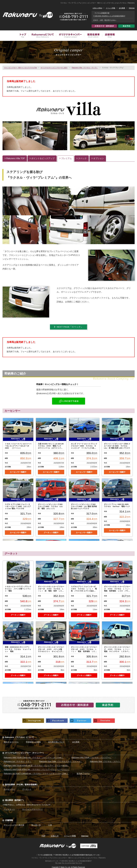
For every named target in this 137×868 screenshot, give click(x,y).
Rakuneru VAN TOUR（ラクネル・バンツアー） (91, 757)
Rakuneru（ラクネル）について (19, 737)
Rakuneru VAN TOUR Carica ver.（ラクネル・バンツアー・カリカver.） (34, 757)
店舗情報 (108, 36)
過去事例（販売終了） (15, 799)
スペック (82, 158)
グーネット (27, 789)
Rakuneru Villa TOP (15, 158)
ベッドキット (9, 809)
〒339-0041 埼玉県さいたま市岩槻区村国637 (109, 16)
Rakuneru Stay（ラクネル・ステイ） (105, 761)
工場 (50, 824)
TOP (44, 835)
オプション (98, 158)
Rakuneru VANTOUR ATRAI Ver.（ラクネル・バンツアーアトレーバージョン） (37, 769)
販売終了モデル (83, 773)
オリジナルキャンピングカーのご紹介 (54, 68)
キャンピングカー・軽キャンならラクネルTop (21, 68)
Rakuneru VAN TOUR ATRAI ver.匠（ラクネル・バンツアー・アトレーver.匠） (36, 765)
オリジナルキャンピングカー (70, 36)
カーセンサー (9, 789)
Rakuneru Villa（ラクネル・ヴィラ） (85, 68)
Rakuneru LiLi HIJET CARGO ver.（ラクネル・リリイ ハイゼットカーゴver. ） (36, 773)
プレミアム (66, 158)
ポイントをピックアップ (42, 158)
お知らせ (55, 835)
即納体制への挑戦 (33, 741)
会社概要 (122, 8)
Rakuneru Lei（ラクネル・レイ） (18, 761)
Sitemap (132, 8)
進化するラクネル (11, 741)
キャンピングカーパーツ (32, 809)
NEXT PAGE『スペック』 (68, 327)
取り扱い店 (36, 824)
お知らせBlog (97, 8)
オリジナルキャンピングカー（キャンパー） (25, 752)
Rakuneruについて (42, 36)
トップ (24, 36)
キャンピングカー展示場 (14, 824)
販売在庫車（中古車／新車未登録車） (93, 36)
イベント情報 (110, 8)
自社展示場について (56, 741)
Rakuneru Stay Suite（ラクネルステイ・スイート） (61, 761)
